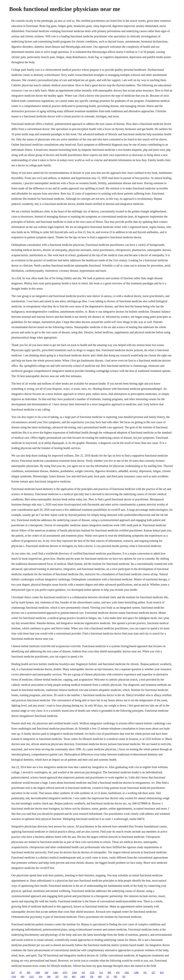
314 (40, 977)
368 (49, 977)
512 (101, 973)
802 (74, 977)
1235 (92, 973)
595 (115, 977)
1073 (65, 973)
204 (46, 973)
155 (83, 973)
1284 (55, 973)
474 (118, 973)
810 (162, 973)
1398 (136, 973)
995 (109, 973)
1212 (31, 977)
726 (92, 977)
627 (13, 973)
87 (21, 973)
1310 (14, 977)
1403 (83, 977)
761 (145, 973)
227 (153, 973)
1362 (127, 973)
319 (65, 977)
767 (124, 977)
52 (108, 977)
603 (29, 973)
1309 (38, 973)
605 (100, 977)
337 (57, 977)
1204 (74, 973)
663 (23, 977)
